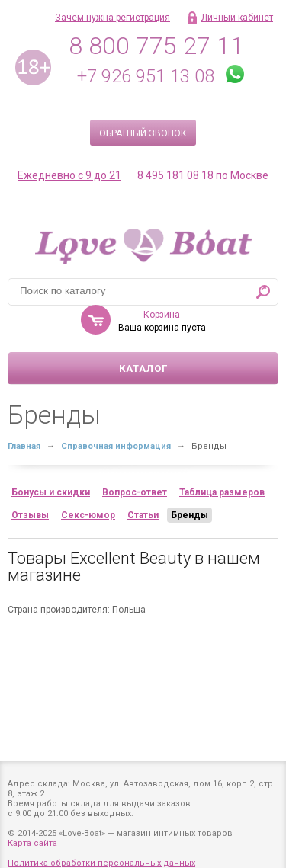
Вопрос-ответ (135, 492)
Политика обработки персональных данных (101, 863)
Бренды (190, 515)
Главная (24, 446)
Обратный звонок (143, 133)
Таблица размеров (222, 492)
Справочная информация (116, 446)
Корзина (162, 315)
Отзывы (30, 515)
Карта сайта (32, 843)
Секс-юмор (88, 515)
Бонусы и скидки (51, 492)
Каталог (143, 368)
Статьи (143, 515)
